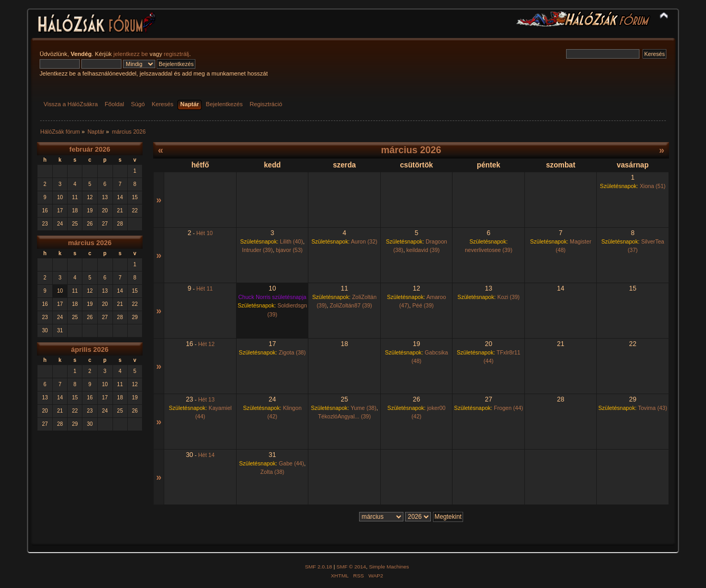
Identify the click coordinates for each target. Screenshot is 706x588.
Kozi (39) (509, 297)
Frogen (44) (508, 408)
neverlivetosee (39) (488, 250)
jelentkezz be (131, 54)
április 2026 (90, 349)
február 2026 (90, 149)
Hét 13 (206, 399)
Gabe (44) (291, 463)
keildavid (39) (423, 250)
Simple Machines (389, 567)
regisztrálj (176, 54)
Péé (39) (423, 305)
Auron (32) (364, 241)
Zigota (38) (292, 352)
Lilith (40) (291, 241)
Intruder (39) (257, 250)
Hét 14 (206, 455)
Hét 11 (205, 288)
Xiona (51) (653, 186)
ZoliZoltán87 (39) (351, 305)
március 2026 (90, 243)
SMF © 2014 (351, 567)
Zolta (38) (272, 472)
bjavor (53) (289, 250)
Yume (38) (364, 408)
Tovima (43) (652, 408)
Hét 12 (206, 344)
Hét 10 (205, 233)
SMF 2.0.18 (318, 567)
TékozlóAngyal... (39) (344, 416)
